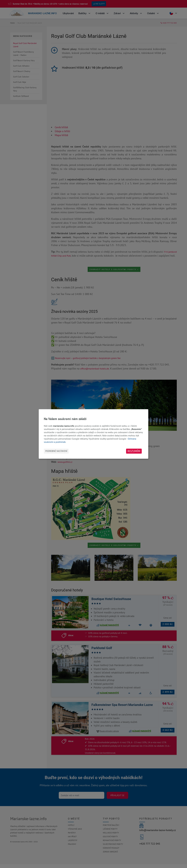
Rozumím (134, 451)
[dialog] (93, 434)
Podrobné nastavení (56, 451)
